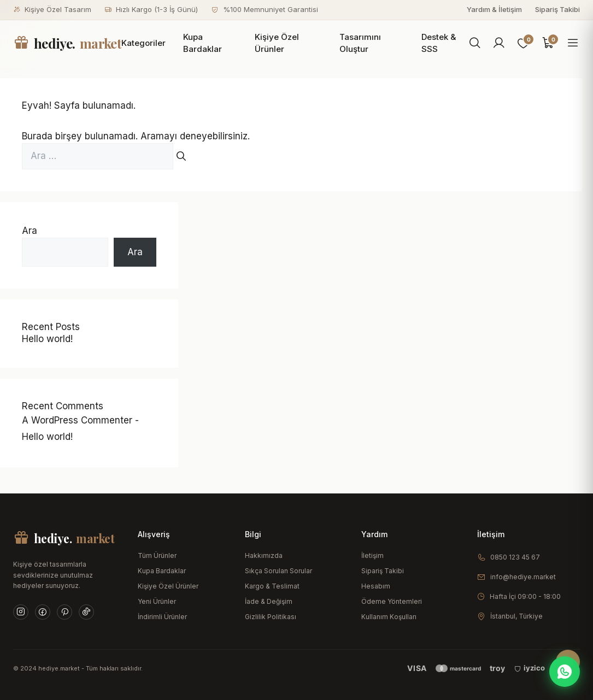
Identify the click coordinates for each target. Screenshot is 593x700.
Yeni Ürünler (157, 601)
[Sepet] (548, 43)
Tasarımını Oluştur (360, 43)
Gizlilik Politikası (271, 617)
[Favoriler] (524, 43)
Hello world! (47, 339)
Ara (30, 231)
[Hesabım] (499, 43)
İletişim (372, 555)
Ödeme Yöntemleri (392, 601)
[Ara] (475, 43)
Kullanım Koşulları (389, 617)
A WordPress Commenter (77, 420)
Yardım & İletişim (494, 9)
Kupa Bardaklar (202, 43)
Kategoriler (143, 43)
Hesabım (376, 586)
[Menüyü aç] (573, 43)
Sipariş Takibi (557, 9)
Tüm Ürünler (157, 555)
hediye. (67, 43)
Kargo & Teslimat (272, 586)
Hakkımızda (264, 555)
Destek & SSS (439, 43)
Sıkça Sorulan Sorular (278, 571)
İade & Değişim (269, 601)
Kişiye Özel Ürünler (277, 43)
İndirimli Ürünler (162, 617)
